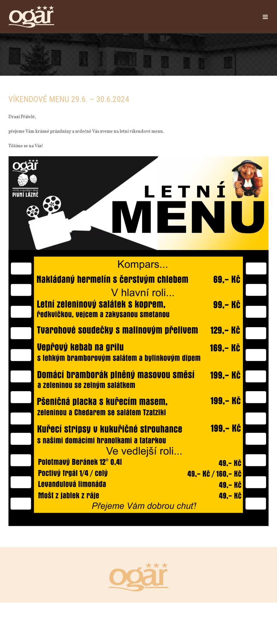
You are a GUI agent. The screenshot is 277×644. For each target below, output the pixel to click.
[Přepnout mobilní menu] (266, 17)
